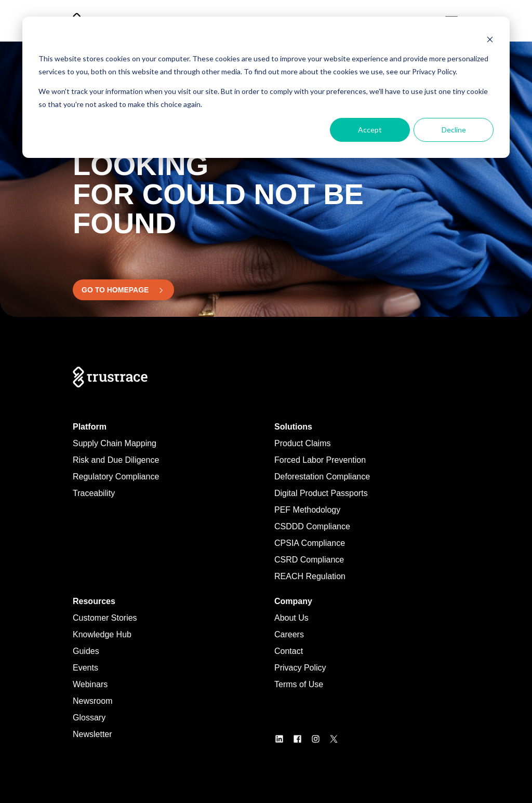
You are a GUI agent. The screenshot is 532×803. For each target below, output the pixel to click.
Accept (370, 130)
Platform (90, 427)
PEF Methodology (307, 510)
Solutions (293, 427)
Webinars (90, 684)
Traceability (94, 493)
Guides (86, 651)
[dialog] (266, 87)
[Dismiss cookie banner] (490, 39)
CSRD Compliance (309, 560)
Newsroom (92, 701)
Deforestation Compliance (322, 477)
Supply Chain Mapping (115, 443)
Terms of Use (299, 684)
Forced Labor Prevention (320, 460)
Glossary (89, 718)
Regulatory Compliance (116, 477)
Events (85, 668)
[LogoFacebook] (302, 738)
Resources (94, 601)
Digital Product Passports (321, 493)
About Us (291, 618)
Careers (289, 634)
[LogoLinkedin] (283, 738)
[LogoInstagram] (320, 738)
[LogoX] (338, 738)
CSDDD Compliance (312, 526)
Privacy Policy (300, 668)
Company (293, 601)
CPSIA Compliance (310, 543)
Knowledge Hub (102, 634)
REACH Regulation (310, 576)
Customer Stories (105, 618)
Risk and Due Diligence (116, 460)
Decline (454, 130)
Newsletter (92, 734)
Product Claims (302, 443)
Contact (289, 651)
